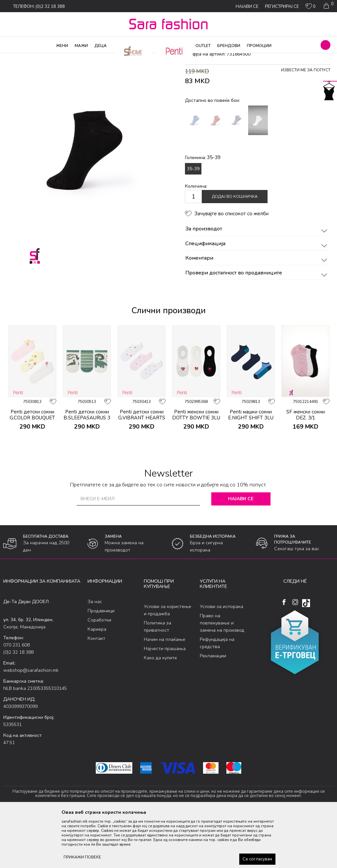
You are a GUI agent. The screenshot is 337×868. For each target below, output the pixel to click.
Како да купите (160, 711)
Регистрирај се (282, 7)
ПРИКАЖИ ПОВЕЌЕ (82, 857)
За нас (95, 655)
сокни (101, 58)
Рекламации (213, 709)
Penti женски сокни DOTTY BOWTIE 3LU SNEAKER (196, 471)
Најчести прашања (165, 702)
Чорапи (66, 58)
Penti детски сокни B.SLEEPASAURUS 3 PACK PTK (87, 471)
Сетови (84, 58)
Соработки (99, 673)
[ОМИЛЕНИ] (311, 8)
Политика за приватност (157, 680)
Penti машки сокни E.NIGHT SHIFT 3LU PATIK (251, 471)
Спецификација (257, 297)
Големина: (203, 211)
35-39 (193, 222)
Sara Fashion (15, 58)
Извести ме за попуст (306, 123)
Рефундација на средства (217, 696)
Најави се (241, 552)
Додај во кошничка (235, 250)
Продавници (101, 664)
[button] (325, 45)
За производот (257, 282)
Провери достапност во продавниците (257, 326)
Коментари (257, 312)
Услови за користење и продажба (168, 663)
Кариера (97, 682)
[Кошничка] (328, 6)
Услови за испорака (221, 660)
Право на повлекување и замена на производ (222, 676)
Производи (43, 58)
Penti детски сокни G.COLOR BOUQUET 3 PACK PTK (32, 471)
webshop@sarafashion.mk (31, 723)
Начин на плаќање (165, 693)
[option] (32, 440)
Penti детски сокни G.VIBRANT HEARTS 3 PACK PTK (142, 471)
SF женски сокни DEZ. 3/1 (306, 468)
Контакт (96, 691)
